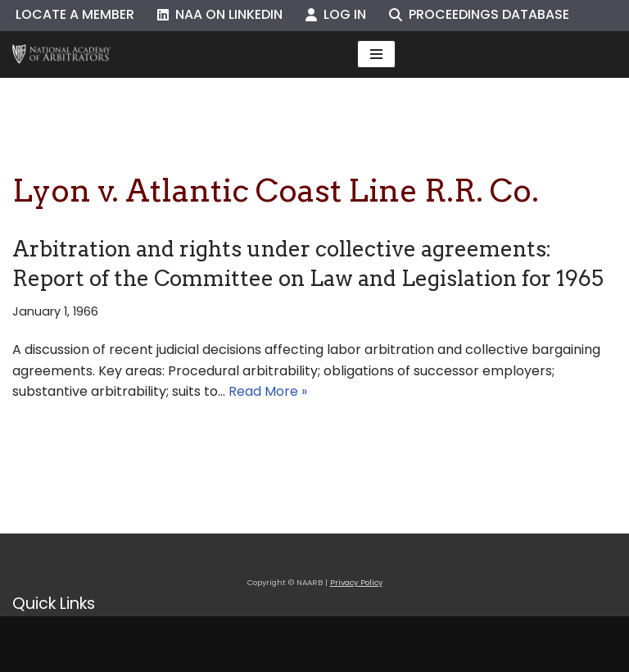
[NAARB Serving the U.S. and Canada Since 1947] (61, 54)
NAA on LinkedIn (220, 14)
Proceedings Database (479, 14)
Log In (336, 14)
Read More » (268, 391)
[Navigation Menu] (376, 54)
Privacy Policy (356, 582)
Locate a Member (75, 14)
